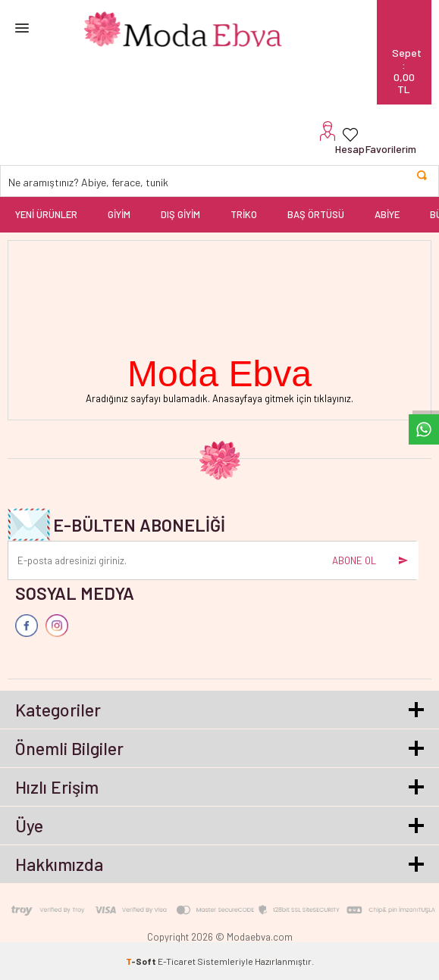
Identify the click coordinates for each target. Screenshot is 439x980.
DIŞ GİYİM (180, 214)
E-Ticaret (177, 961)
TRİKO (244, 214)
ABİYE (387, 214)
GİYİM (119, 214)
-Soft (142, 961)
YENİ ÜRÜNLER (46, 214)
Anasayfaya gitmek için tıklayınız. (283, 398)
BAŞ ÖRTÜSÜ (316, 214)
